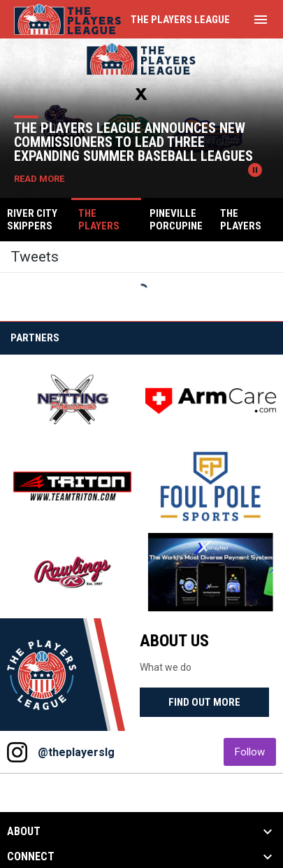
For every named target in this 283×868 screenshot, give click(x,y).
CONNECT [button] (31, 857)
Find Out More (204, 702)
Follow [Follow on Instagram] (255, 752)
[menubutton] (261, 20)
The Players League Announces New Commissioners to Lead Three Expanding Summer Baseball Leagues (133, 142)
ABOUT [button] (24, 832)
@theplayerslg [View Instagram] (76, 752)
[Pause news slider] (255, 170)
